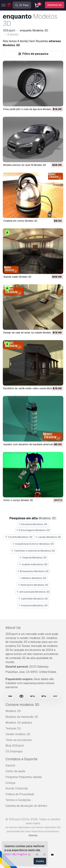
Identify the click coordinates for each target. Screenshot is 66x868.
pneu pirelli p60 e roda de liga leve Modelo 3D (29, 109)
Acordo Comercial (17, 788)
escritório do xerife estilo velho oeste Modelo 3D (31, 388)
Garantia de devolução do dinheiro (26, 806)
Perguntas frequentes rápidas (24, 777)
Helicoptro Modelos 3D (33, 585)
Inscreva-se (55, 5)
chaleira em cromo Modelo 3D (20, 221)
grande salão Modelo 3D (17, 277)
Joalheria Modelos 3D (33, 564)
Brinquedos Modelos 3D (33, 571)
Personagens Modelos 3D (33, 530)
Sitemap (33, 835)
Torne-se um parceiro (19, 740)
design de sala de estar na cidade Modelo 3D (29, 333)
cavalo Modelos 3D (48, 537)
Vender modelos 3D (18, 734)
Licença (10, 783)
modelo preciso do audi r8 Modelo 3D (25, 165)
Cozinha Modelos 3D (19, 537)
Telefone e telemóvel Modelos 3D (33, 551)
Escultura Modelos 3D (33, 524)
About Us (13, 628)
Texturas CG (13, 728)
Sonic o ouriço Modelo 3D (18, 500)
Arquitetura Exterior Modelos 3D (33, 544)
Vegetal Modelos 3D (33, 558)
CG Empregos (14, 751)
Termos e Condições (18, 800)
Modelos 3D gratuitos (19, 723)
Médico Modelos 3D (33, 578)
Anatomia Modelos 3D (33, 605)
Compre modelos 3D (22, 705)
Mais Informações (16, 854)
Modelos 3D (13, 711)
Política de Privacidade (20, 794)
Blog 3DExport (15, 746)
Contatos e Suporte (21, 759)
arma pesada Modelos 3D (33, 592)
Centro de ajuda (15, 771)
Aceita (40, 861)
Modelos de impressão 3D (22, 717)
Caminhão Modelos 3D (33, 599)
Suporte (10, 765)
